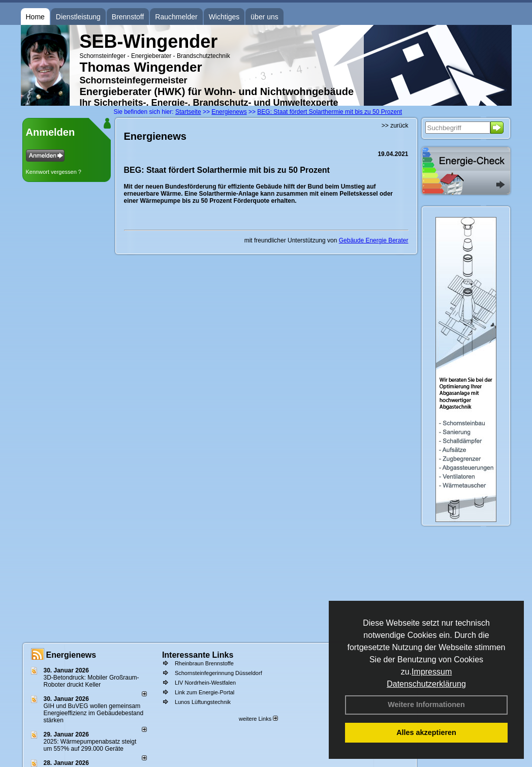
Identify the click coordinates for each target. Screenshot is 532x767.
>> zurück (395, 126)
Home (35, 17)
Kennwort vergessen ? (54, 172)
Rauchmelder (176, 17)
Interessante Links (198, 655)
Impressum (432, 672)
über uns (264, 17)
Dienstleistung (78, 17)
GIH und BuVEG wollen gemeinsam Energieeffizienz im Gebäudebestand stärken (94, 713)
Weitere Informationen (426, 704)
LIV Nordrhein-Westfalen (205, 683)
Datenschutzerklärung (426, 684)
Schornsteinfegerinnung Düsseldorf (218, 673)
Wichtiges (224, 17)
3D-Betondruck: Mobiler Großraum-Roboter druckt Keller (91, 681)
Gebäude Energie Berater (374, 240)
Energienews (71, 655)
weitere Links (258, 719)
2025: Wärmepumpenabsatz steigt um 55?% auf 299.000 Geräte (90, 745)
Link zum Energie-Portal (205, 692)
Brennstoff (128, 17)
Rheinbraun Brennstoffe (204, 663)
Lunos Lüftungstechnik (203, 702)
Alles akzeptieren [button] (426, 732)
